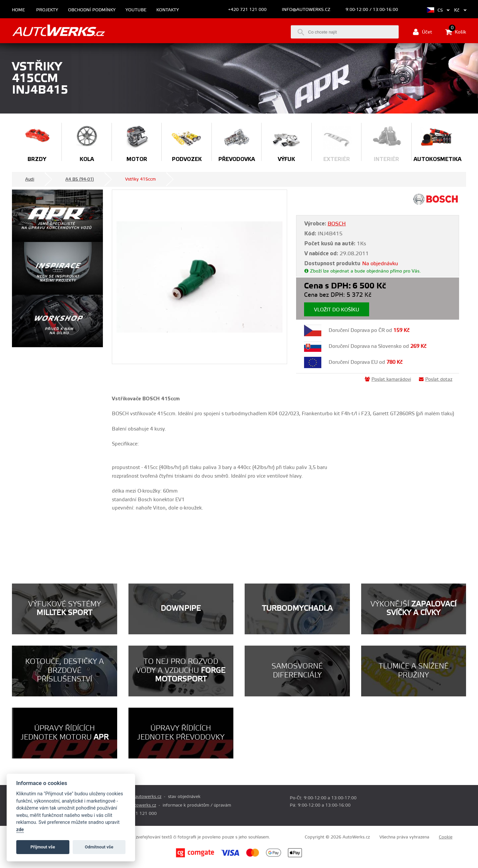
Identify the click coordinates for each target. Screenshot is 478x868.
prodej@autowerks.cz (140, 797)
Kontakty (168, 10)
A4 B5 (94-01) (80, 179)
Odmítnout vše (99, 847)
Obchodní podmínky (92, 10)
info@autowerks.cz (306, 10)
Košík (456, 32)
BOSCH (337, 224)
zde (20, 830)
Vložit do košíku (337, 310)
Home (18, 10)
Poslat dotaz (436, 379)
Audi (30, 179)
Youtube (136, 10)
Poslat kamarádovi (388, 379)
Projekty (47, 10)
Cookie (446, 837)
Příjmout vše (43, 847)
